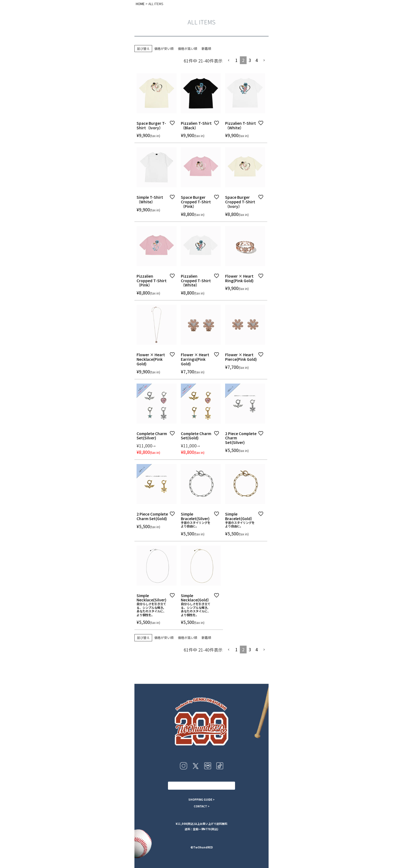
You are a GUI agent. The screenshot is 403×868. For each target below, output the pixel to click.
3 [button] (250, 60)
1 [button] (237, 60)
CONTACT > (202, 806)
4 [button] (257, 60)
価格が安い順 (164, 48)
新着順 (206, 48)
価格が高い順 (188, 48)
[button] (229, 60)
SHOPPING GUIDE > (201, 800)
